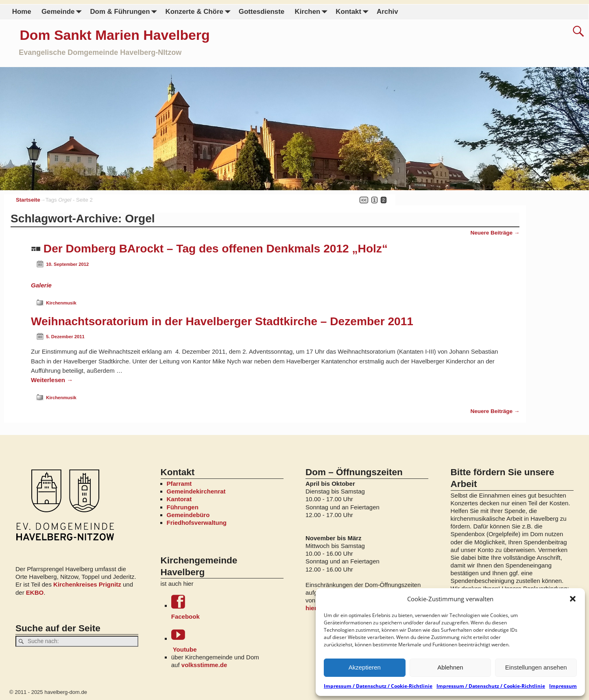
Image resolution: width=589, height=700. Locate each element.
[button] (573, 599)
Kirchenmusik (61, 303)
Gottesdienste (262, 12)
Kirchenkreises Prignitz (87, 584)
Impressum (563, 686)
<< (364, 200)
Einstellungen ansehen (536, 667)
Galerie (41, 285)
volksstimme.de (204, 665)
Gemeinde (63, 12)
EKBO (35, 592)
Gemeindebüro (188, 515)
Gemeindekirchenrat (196, 491)
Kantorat (179, 499)
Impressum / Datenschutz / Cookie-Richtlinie (378, 686)
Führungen (183, 507)
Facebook (227, 607)
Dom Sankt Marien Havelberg (115, 35)
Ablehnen (450, 667)
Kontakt (353, 12)
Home (22, 12)
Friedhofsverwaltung (197, 523)
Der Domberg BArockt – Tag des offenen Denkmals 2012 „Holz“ (216, 249)
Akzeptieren (365, 667)
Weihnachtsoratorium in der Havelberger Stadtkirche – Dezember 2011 (222, 321)
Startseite (28, 200)
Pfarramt (179, 484)
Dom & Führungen (125, 12)
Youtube (227, 640)
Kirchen (312, 12)
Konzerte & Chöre (199, 12)
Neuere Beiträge (495, 233)
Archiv (387, 12)
